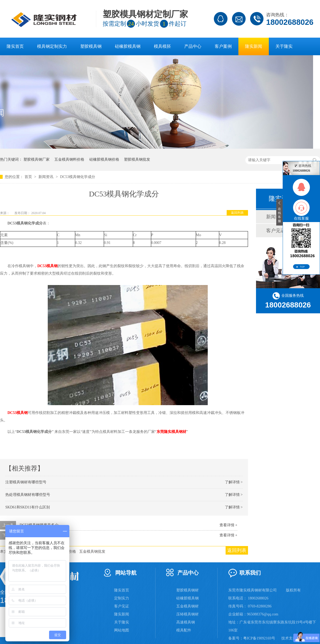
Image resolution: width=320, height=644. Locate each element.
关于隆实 (284, 46)
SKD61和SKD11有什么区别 (28, 507)
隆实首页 (15, 46)
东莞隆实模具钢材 (171, 432)
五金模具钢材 (187, 606)
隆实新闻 (254, 46)
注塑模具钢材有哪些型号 (26, 482)
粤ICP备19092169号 (259, 638)
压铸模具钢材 (187, 614)
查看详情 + (228, 525)
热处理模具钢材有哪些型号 (28, 495)
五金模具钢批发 (92, 552)
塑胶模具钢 (91, 46)
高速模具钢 (186, 622)
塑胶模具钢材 (187, 590)
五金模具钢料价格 (69, 159)
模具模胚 (162, 46)
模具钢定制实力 (52, 46)
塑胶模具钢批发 (137, 159)
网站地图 (122, 630)
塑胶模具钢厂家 (37, 159)
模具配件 (184, 630)
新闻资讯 (46, 177)
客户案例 (223, 46)
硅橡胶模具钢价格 (104, 159)
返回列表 (237, 213)
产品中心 (193, 46)
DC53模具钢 (47, 266)
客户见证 (122, 606)
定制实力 (122, 598)
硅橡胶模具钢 (128, 46)
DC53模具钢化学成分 (77, 177)
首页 (29, 177)
